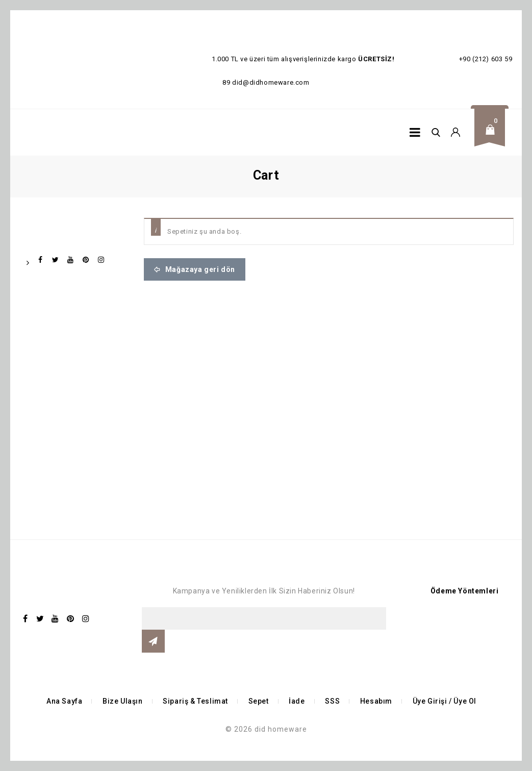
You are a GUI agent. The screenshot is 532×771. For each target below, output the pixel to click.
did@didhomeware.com (271, 82)
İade (297, 701)
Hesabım (376, 701)
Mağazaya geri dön (199, 269)
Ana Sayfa (64, 701)
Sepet (259, 701)
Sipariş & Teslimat (195, 701)
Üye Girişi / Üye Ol (445, 701)
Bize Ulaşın (123, 701)
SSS (332, 701)
